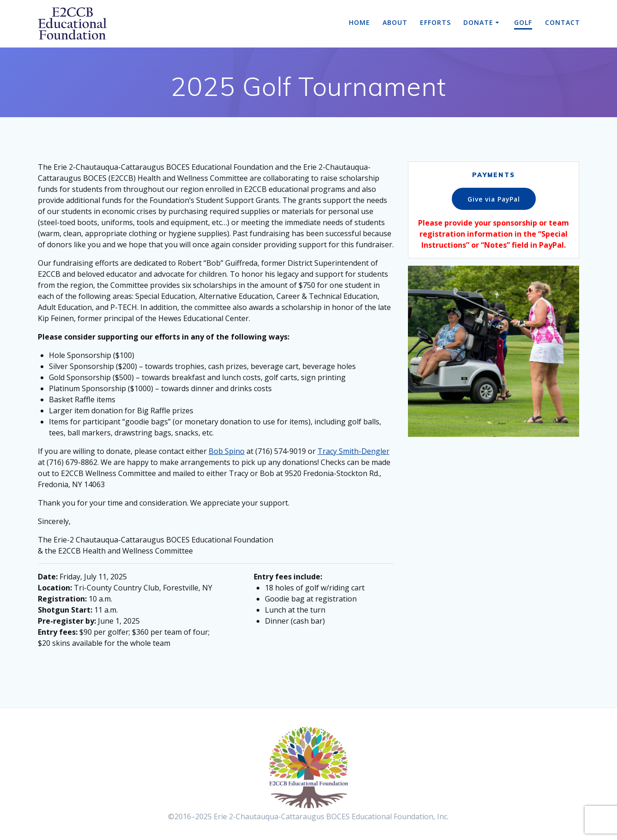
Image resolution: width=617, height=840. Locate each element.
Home (359, 22)
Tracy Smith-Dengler (353, 451)
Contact (563, 22)
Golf (523, 22)
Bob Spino (227, 451)
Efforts (435, 22)
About (395, 22)
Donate (478, 22)
